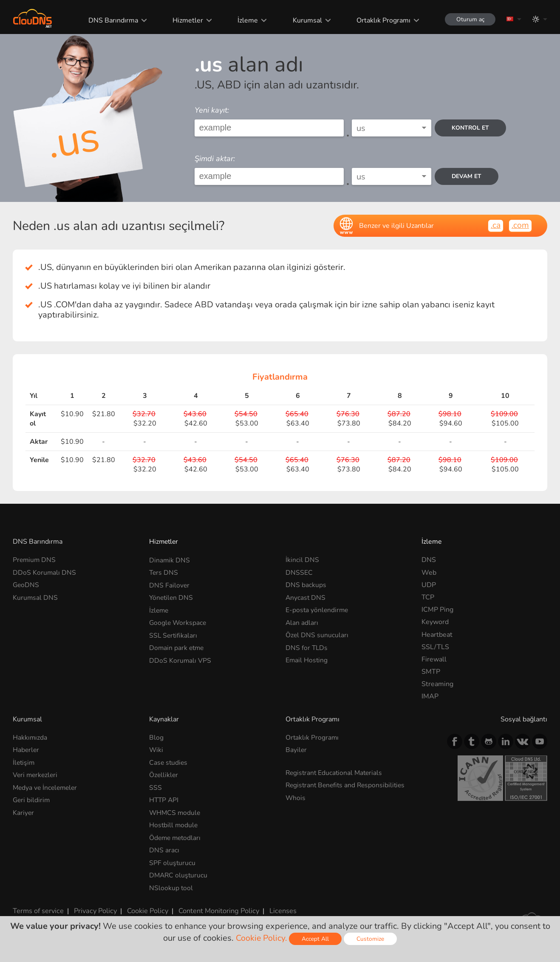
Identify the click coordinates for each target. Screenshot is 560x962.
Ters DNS (164, 573)
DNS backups (306, 585)
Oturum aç (469, 19)
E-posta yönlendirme (318, 610)
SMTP (431, 672)
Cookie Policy (146, 909)
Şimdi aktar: (215, 159)
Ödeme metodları (176, 837)
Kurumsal (305, 20)
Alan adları (302, 622)
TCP (428, 597)
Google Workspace (178, 622)
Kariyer (24, 812)
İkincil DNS (302, 560)
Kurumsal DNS (35, 597)
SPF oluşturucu (173, 862)
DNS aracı (164, 849)
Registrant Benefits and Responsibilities (347, 785)
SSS (156, 787)
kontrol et (471, 128)
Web (429, 573)
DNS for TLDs (307, 647)
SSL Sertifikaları (174, 635)
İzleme (246, 20)
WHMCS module (175, 812)
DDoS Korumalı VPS (180, 659)
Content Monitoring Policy (216, 909)
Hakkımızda (30, 738)
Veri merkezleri (36, 775)
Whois (296, 797)
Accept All (316, 939)
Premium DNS (35, 560)
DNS (429, 560)
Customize (371, 939)
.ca (495, 225)
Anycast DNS (306, 597)
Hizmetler (186, 20)
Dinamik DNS (170, 560)
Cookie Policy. (262, 938)
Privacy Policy (94, 909)
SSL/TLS (435, 647)
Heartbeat (437, 635)
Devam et (468, 176)
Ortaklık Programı (380, 20)
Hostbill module (174, 824)
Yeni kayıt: (212, 110)
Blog (156, 738)
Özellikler (164, 775)
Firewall (434, 659)
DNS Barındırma (111, 20)
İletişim (24, 762)
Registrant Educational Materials (335, 772)
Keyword (435, 622)
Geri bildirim (32, 800)
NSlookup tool (171, 886)
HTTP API (164, 800)
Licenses (280, 909)
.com (520, 225)
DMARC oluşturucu (179, 874)
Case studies (169, 762)
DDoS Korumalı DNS (45, 573)
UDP (429, 585)
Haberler (26, 750)
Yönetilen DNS (172, 597)
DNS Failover (170, 585)
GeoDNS (26, 585)
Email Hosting (307, 659)
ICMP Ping (437, 610)
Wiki (156, 750)
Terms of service (38, 909)
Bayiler (296, 750)
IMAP (430, 696)
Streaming (437, 684)
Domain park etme (177, 647)
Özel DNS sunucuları (317, 635)
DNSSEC (299, 573)
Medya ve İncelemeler (47, 787)
